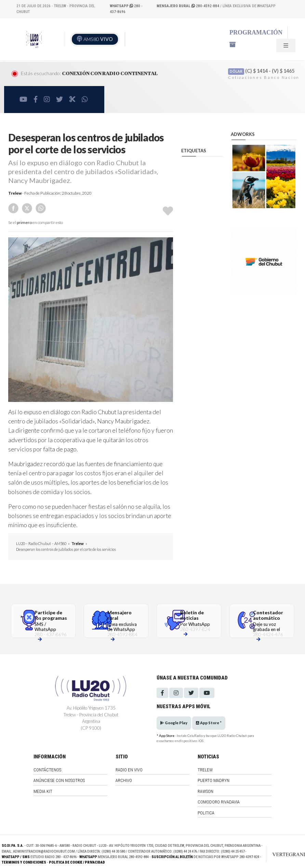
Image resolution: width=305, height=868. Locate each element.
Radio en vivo (129, 770)
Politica (206, 813)
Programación (256, 32)
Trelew (15, 193)
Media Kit (43, 791)
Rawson (205, 791)
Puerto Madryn (214, 780)
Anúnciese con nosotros (59, 780)
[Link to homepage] (285, 854)
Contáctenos (47, 770)
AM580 (98, 39)
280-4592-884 (188, 6)
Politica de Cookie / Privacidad (77, 862)
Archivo (124, 780)
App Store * (209, 723)
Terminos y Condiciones (24, 862)
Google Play (174, 723)
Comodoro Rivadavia (219, 802)
